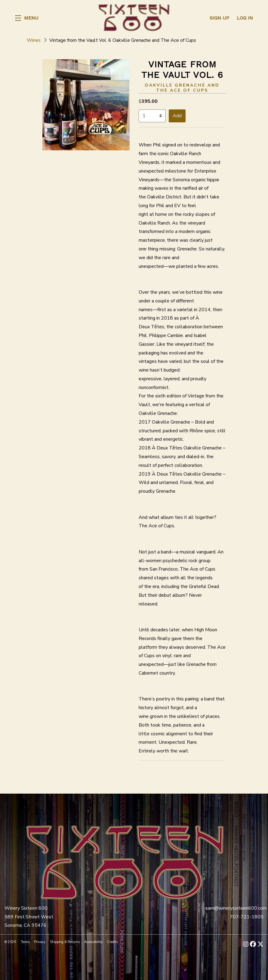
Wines (34, 40)
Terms (25, 942)
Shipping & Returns (65, 942)
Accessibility (93, 942)
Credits (112, 942)
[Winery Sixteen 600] (125, 862)
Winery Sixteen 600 (134, 18)
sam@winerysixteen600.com (236, 908)
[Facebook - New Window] (253, 944)
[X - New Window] (260, 944)
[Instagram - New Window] (246, 944)
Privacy (40, 942)
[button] (27, 18)
